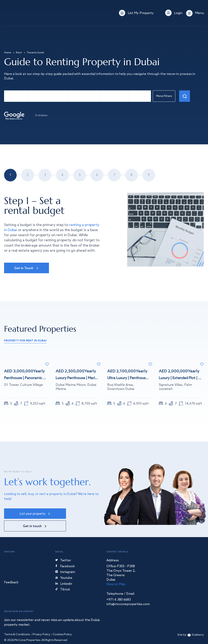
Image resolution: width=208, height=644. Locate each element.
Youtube (64, 567)
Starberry (195, 624)
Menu (199, 13)
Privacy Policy (42, 624)
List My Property (141, 13)
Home (8, 53)
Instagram (65, 561)
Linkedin (64, 573)
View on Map (116, 573)
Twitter (63, 549)
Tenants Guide (35, 53)
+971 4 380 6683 (119, 589)
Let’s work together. (47, 482)
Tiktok (63, 579)
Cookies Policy (63, 624)
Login (178, 13)
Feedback (12, 571)
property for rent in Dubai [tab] (25, 341)
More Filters (165, 96)
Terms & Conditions (17, 624)
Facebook (65, 555)
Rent (19, 53)
